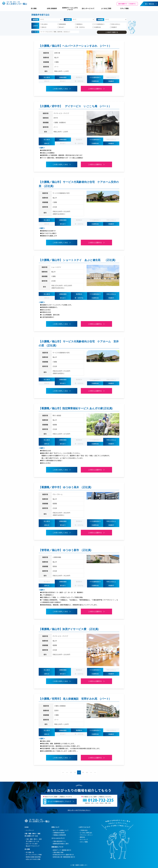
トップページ (30, 830)
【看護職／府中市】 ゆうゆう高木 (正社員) (65, 487)
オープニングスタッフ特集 (34, 855)
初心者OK (44, 24)
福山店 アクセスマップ (33, 846)
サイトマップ (84, 839)
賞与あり (61, 27)
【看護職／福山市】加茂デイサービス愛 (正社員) (69, 629)
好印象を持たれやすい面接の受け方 (63, 855)
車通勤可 (113, 27)
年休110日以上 (115, 24)
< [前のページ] (67, 772)
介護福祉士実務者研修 (59, 835)
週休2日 (43, 27)
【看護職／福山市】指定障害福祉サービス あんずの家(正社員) (76, 408)
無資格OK (79, 24)
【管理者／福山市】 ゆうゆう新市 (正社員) (65, 550)
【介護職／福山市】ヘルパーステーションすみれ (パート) (74, 46)
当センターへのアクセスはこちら (78, 810)
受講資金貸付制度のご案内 (61, 844)
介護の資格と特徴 (58, 852)
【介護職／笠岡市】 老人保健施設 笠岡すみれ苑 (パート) (74, 699)
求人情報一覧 (30, 852)
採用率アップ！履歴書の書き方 (62, 850)
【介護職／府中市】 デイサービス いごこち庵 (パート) (74, 106)
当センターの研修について (61, 830)
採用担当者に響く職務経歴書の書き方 (64, 857)
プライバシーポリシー (86, 835)
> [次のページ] (91, 772)
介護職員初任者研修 (59, 833)
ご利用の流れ (84, 830)
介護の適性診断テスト (59, 841)
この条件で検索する (112, 32)
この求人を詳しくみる (60, 89)
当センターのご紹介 (32, 844)
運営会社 (82, 837)
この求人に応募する (95, 89)
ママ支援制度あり (99, 24)
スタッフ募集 (124, 8)
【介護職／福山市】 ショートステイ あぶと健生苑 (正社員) (77, 260)
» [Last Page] (95, 772)
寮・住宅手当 (80, 27)
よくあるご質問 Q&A (86, 833)
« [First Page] (63, 772)
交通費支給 (97, 27)
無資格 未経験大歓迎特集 (33, 857)
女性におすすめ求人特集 (33, 859)
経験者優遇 (62, 24)
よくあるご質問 (106, 8)
